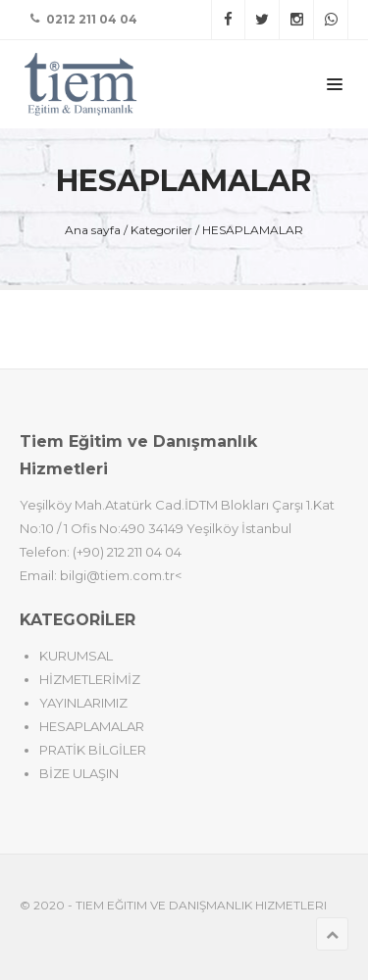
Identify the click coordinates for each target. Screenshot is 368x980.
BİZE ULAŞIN (79, 773)
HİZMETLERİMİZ (90, 679)
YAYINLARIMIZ (83, 703)
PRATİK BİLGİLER (93, 750)
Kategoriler (161, 230)
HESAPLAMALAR (253, 230)
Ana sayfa (93, 230)
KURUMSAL (76, 656)
